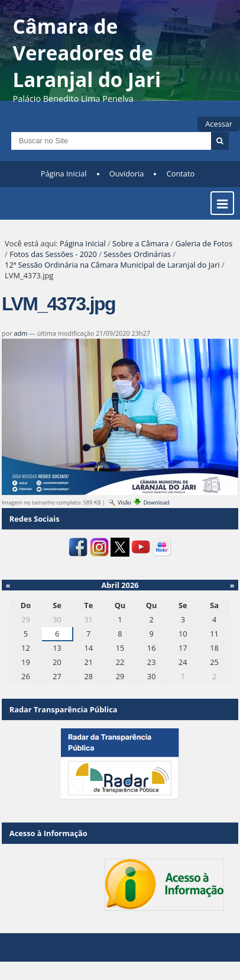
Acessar (219, 124)
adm (20, 333)
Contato (181, 173)
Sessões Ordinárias (137, 254)
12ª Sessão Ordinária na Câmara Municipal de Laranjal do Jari (112, 265)
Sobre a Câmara (140, 243)
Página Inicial (64, 173)
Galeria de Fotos (204, 243)
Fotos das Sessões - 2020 (53, 254)
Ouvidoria (127, 173)
